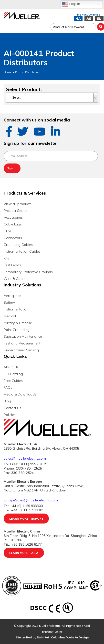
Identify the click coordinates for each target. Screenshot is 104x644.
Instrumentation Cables (22, 251)
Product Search (16, 211)
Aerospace (12, 296)
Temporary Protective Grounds (28, 272)
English (71, 4)
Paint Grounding (17, 330)
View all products (18, 204)
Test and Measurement (22, 343)
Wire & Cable (15, 279)
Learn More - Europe (26, 519)
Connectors (13, 238)
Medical (10, 316)
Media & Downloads (20, 394)
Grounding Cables (18, 245)
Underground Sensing (21, 350)
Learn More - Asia (24, 553)
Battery (9, 302)
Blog (7, 401)
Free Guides (13, 381)
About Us (11, 367)
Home (7, 72)
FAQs (8, 387)
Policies (10, 415)
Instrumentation (16, 309)
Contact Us (12, 408)
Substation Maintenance (23, 336)
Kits (6, 258)
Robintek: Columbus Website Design (63, 637)
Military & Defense (18, 323)
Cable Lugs (13, 224)
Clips (8, 231)
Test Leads (12, 265)
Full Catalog (13, 374)
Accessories (13, 217)
